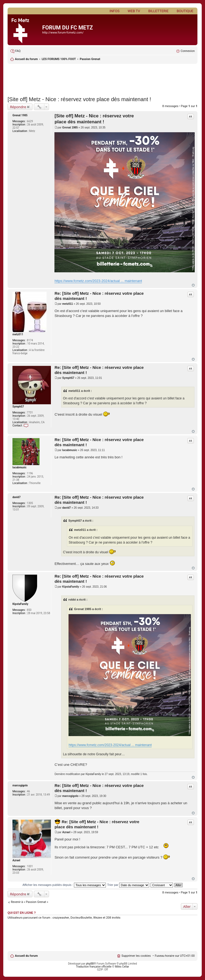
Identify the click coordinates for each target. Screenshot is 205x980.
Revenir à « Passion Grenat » (30, 902)
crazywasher (61, 918)
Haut (193, 285)
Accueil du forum (26, 59)
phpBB (90, 964)
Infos (115, 11)
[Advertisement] (102, 78)
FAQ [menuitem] (18, 51)
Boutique (185, 11)
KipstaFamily (20, 604)
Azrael (16, 860)
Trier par (128, 885)
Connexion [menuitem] (188, 51)
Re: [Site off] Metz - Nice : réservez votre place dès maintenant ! (97, 824)
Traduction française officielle (94, 967)
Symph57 (18, 407)
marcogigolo (20, 785)
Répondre (18, 107)
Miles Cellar (122, 967)
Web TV (134, 11)
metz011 (18, 334)
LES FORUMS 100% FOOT (59, 59)
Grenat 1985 (20, 115)
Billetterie (158, 11)
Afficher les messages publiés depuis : (64, 885)
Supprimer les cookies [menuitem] (136, 956)
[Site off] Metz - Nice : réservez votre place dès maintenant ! (79, 99)
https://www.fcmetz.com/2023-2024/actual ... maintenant (98, 281)
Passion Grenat (90, 59)
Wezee (97, 918)
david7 (17, 497)
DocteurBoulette (81, 918)
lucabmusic (19, 467)
